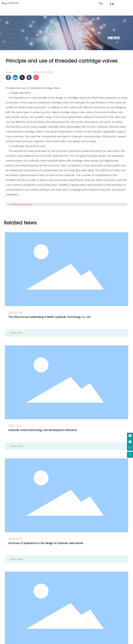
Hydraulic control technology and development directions (43, 430)
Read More (17, 333)
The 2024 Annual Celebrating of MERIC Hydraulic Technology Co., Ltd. (50, 317)
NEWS (114, 38)
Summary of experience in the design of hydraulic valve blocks (46, 543)
